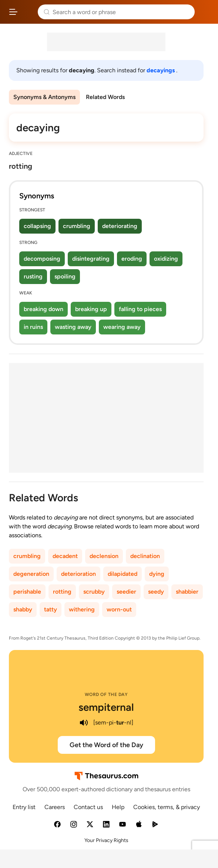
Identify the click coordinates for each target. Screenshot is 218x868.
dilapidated (123, 574)
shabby (23, 609)
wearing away (122, 327)
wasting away (73, 327)
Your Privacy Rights (106, 840)
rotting (62, 592)
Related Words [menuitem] (105, 97)
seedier (126, 592)
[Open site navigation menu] (13, 12)
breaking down (43, 309)
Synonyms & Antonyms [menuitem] (44, 97)
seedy (156, 592)
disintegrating (91, 259)
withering (82, 609)
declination (145, 556)
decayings (161, 70)
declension (104, 556)
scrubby (94, 592)
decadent (65, 556)
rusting (33, 276)
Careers (55, 807)
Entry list (24, 807)
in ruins (33, 327)
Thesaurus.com (28, 12)
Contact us (88, 807)
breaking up (91, 309)
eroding (132, 259)
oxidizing (166, 259)
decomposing (42, 259)
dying (157, 574)
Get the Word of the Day (106, 745)
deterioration (78, 574)
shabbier (187, 592)
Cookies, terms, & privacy (167, 807)
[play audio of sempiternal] (84, 723)
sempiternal (106, 707)
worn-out (119, 609)
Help (118, 807)
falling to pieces (140, 309)
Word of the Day (106, 694)
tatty (51, 609)
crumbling (77, 226)
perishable (27, 592)
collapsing (37, 226)
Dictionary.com (205, 12)
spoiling (65, 276)
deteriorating (120, 226)
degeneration (31, 574)
